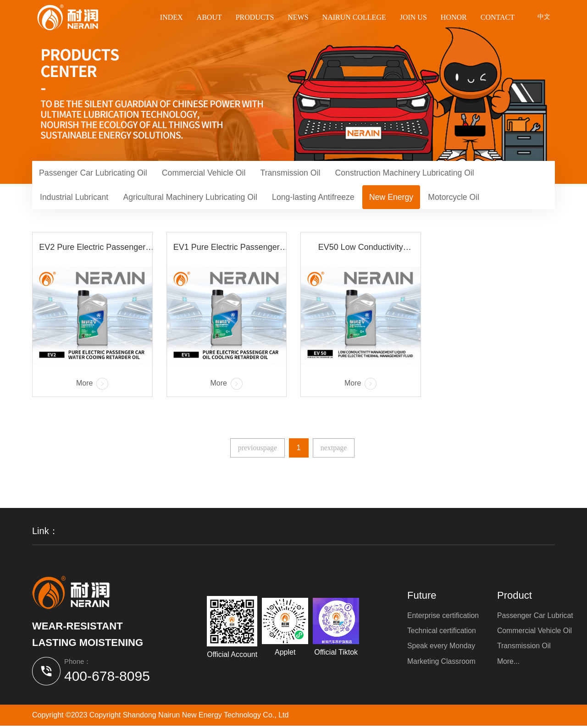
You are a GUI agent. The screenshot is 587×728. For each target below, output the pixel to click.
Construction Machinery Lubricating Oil (414, 173)
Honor (454, 17)
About (209, 17)
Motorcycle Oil (464, 199)
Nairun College (354, 17)
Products (255, 17)
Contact (498, 17)
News (298, 17)
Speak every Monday (442, 648)
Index (172, 17)
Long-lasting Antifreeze (320, 199)
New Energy (400, 199)
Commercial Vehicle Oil (208, 173)
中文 (544, 17)
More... (509, 664)
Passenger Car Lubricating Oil (94, 173)
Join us (413, 17)
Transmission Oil (296, 173)
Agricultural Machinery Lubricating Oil (194, 199)
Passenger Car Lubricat (537, 617)
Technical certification (442, 632)
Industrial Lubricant (75, 199)
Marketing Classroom (442, 664)
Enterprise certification (443, 617)
